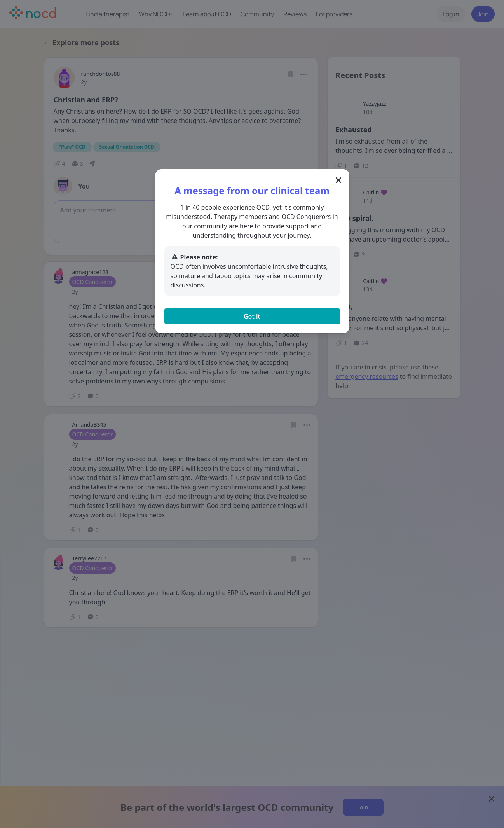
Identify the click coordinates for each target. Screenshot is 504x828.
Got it (252, 316)
